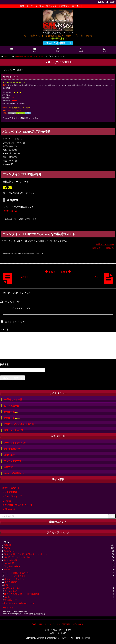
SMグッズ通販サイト (14, 473)
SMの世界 (9, 563)
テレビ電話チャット (14, 449)
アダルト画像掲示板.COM (17, 573)
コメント (4, 329)
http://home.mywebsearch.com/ (19, 603)
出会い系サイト (11, 455)
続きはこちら (8, 608)
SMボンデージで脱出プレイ (18, 557)
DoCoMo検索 (11, 560)
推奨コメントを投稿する (103, 248)
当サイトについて (11, 488)
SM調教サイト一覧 (13, 399)
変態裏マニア (11, 600)
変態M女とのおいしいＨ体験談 (19, 424)
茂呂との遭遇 (11, 582)
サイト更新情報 (10, 492)
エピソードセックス (14, 579)
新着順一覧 (11, 412)
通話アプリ (9, 467)
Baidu (7, 570)
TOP (34, 624)
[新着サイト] (66, 43)
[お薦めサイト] (51, 43)
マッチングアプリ (12, 461)
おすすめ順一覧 (11, 406)
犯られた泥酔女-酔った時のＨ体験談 (22, 594)
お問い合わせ (9, 509)
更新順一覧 (12, 418)
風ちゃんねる (11, 591)
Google (8, 545)
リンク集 (7, 501)
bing (6, 585)
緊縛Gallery (10, 551)
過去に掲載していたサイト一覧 (17, 505)
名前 (58, 365)
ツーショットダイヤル (15, 110)
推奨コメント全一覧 (105, 244)
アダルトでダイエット (15, 576)
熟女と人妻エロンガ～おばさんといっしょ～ (26, 554)
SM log (8, 597)
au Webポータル (12, 588)
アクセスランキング (12, 496)
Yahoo (7, 548)
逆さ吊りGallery (12, 566)
